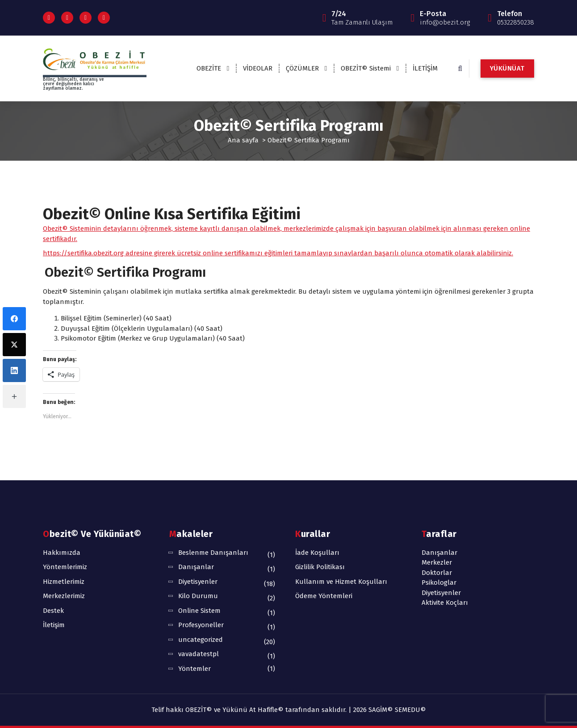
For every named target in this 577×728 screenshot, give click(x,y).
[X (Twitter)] (14, 345)
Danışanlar (196, 567)
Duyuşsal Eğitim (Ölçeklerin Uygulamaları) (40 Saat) (142, 329)
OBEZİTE (209, 68)
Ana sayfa (243, 140)
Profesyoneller (201, 625)
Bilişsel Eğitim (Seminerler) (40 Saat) (116, 318)
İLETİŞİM (425, 68)
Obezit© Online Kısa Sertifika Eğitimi (172, 214)
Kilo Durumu (198, 596)
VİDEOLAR (258, 68)
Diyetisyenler (198, 582)
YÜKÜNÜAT (507, 68)
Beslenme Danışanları (213, 553)
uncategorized (201, 640)
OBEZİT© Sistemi (366, 68)
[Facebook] (14, 319)
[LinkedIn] (14, 370)
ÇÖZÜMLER (302, 68)
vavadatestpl (199, 654)
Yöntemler (194, 669)
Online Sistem (199, 611)
